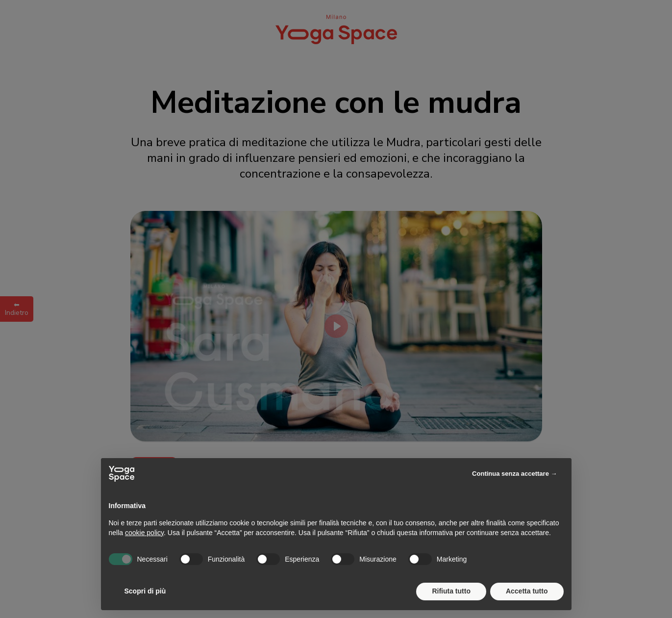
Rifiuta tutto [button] (451, 591)
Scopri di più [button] (145, 591)
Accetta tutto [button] (527, 591)
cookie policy (144, 533)
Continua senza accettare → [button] (514, 474)
